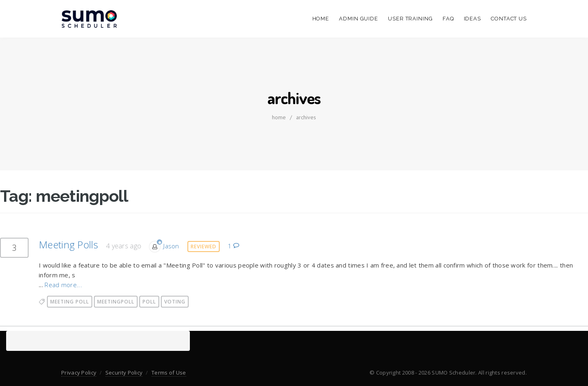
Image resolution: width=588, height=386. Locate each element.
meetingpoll (116, 302)
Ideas (473, 19)
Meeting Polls (68, 244)
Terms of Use (169, 373)
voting (175, 302)
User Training (410, 19)
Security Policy (124, 373)
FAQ (448, 19)
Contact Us (509, 19)
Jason (171, 246)
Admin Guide (359, 19)
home (279, 117)
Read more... (63, 285)
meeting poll (70, 302)
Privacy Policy (79, 373)
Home (321, 19)
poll (149, 302)
